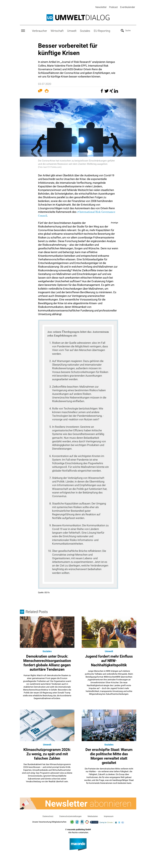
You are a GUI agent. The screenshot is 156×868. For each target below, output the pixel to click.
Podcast (113, 7)
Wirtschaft (57, 30)
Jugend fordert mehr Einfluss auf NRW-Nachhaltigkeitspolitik (109, 660)
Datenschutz (48, 816)
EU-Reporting (102, 30)
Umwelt (72, 30)
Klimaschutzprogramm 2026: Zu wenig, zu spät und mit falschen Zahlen (47, 753)
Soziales (85, 30)
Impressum (109, 816)
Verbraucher (40, 30)
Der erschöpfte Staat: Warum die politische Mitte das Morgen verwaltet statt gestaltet (109, 756)
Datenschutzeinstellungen (70, 816)
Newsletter (101, 7)
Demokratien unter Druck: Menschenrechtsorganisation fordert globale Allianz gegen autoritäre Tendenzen (47, 662)
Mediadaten (93, 816)
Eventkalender (128, 7)
